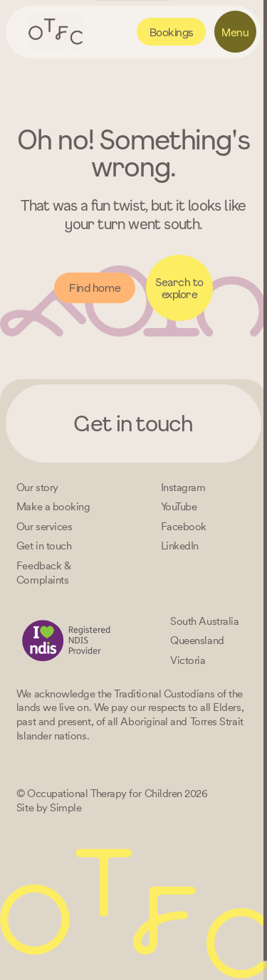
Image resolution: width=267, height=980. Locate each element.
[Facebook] (184, 526)
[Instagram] (183, 487)
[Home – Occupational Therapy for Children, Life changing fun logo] (56, 32)
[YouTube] (179, 506)
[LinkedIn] (180, 546)
